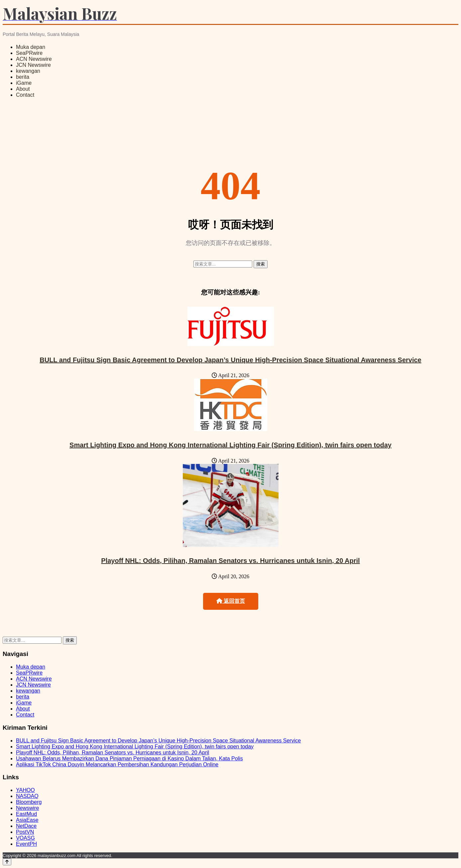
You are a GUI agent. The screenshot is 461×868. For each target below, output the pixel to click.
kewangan (28, 71)
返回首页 (231, 601)
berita (23, 77)
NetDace (26, 826)
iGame (24, 83)
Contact (25, 95)
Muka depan (31, 47)
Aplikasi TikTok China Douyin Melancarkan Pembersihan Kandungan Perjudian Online (117, 764)
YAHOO (25, 790)
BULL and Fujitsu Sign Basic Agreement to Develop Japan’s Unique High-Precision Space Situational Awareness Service (230, 360)
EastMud (26, 814)
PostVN (25, 832)
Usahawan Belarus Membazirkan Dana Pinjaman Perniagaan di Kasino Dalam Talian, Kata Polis (129, 759)
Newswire (27, 808)
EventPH (26, 844)
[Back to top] (7, 862)
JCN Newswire (33, 65)
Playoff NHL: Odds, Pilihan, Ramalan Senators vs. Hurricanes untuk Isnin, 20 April (230, 561)
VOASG (25, 838)
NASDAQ (27, 796)
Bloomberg (29, 802)
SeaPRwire (29, 53)
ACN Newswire (34, 59)
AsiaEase (27, 820)
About (23, 89)
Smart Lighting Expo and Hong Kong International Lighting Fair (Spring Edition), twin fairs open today (230, 445)
